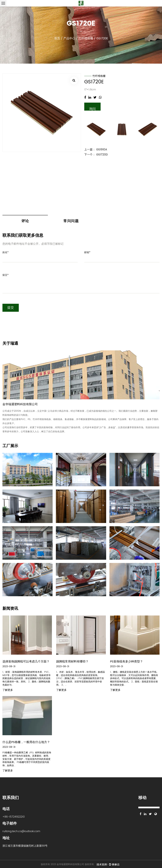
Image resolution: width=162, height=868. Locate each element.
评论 (25, 221)
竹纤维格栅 (86, 38)
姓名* (5, 253)
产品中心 (69, 38)
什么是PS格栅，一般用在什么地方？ (26, 742)
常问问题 (71, 221)
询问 (92, 108)
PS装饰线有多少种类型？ (126, 662)
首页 (57, 38)
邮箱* (87, 253)
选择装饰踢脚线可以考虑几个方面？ (26, 662)
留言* (5, 275)
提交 (11, 308)
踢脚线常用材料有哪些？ (72, 662)
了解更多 (8, 690)
